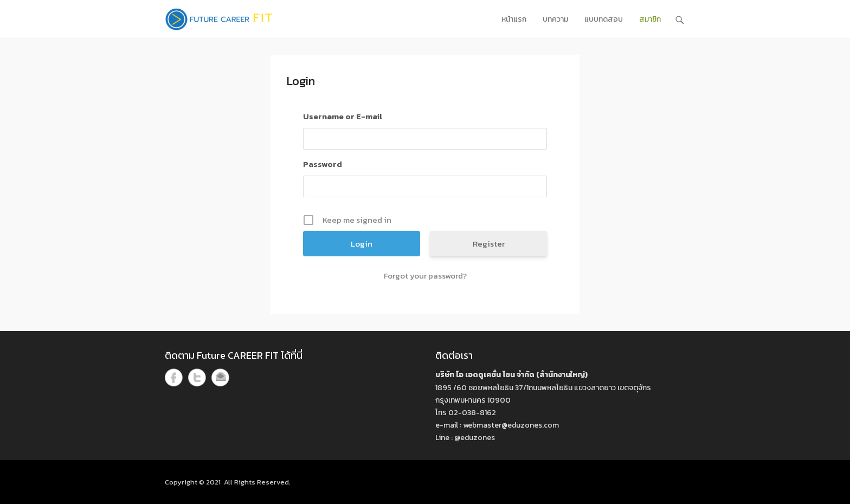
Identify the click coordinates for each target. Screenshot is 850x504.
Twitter (197, 377)
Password (323, 164)
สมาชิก (650, 19)
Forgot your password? (425, 276)
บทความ (555, 19)
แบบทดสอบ (604, 19)
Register (489, 244)
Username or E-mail (343, 116)
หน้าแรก (514, 19)
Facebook (174, 377)
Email (220, 377)
